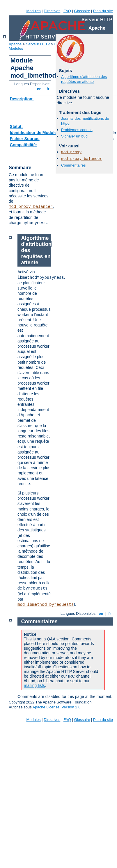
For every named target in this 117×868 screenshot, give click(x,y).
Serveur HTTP (38, 44)
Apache (15, 44)
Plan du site (103, 11)
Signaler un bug (74, 136)
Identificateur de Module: (34, 133)
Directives (52, 11)
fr (48, 89)
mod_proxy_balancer (31, 207)
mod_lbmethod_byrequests (46, 605)
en (39, 89)
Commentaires (73, 165)
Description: (22, 99)
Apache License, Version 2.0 (57, 707)
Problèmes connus (77, 130)
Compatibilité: (23, 145)
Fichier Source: (25, 139)
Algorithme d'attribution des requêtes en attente (84, 79)
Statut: (16, 126)
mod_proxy (71, 152)
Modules (33, 11)
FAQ (67, 11)
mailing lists (34, 685)
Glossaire (82, 11)
